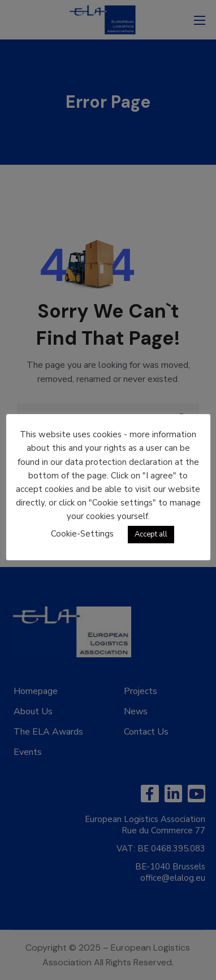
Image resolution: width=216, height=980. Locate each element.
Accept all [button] (151, 534)
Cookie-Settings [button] (82, 534)
